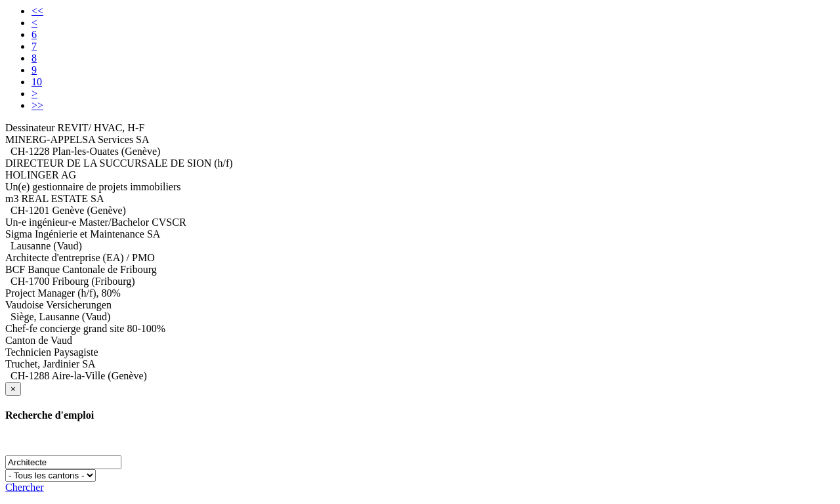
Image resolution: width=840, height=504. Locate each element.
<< (37, 11)
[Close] (13, 389)
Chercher (25, 487)
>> (37, 105)
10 (37, 82)
